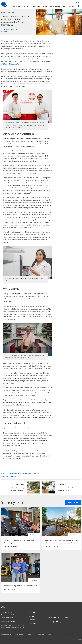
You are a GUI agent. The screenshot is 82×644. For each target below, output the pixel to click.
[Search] (79, 7)
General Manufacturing (14, 473)
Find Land (26, 6)
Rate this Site (41, 635)
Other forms (32, 623)
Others (3, 473)
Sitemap (50, 635)
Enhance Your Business (58, 6)
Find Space (17, 6)
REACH (67, 618)
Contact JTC (53, 618)
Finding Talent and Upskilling (31, 473)
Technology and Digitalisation (10, 476)
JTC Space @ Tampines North (11, 64)
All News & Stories (73, 502)
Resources (32, 620)
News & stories (6, 12)
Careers (31, 616)
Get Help (45, 6)
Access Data (36, 6)
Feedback (61, 618)
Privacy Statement (19, 635)
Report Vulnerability (6, 635)
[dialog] (16, 31)
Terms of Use (31, 635)
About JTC (71, 6)
